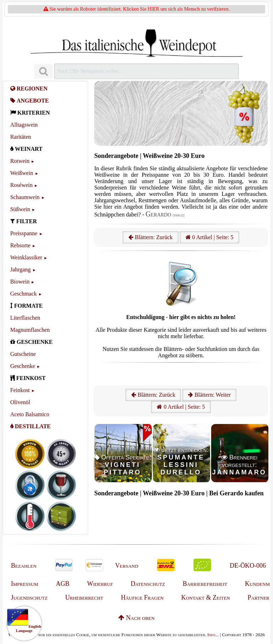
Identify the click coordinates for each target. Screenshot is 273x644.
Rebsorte (20, 245)
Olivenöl (20, 402)
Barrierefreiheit (205, 584)
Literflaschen (25, 318)
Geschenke (23, 366)
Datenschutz (148, 584)
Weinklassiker (26, 257)
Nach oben (136, 618)
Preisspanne (24, 233)
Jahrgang (20, 269)
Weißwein (22, 173)
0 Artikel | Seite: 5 (210, 237)
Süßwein (20, 209)
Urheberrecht (84, 598)
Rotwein (20, 161)
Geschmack (24, 294)
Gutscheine (23, 354)
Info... (213, 635)
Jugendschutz (29, 598)
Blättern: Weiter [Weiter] (209, 395)
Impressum (25, 584)
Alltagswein (24, 125)
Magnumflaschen (30, 330)
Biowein (20, 282)
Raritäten (21, 137)
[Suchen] (43, 71)
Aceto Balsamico (30, 414)
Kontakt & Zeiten (206, 598)
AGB (63, 584)
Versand (127, 566)
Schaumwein (25, 197)
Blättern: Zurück (150, 237)
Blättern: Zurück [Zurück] (153, 395)
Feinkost (20, 390)
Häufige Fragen (142, 598)
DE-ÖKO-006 (248, 566)
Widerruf (100, 584)
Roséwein (22, 185)
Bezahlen (24, 566)
